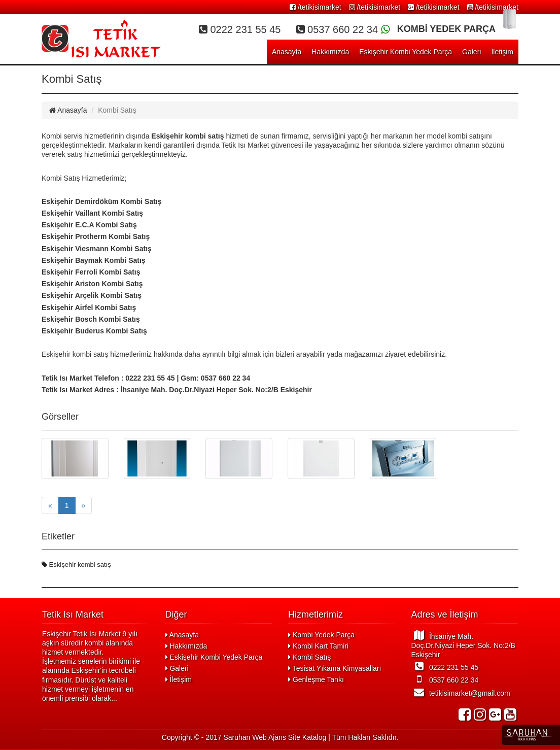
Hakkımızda (330, 52)
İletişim (502, 52)
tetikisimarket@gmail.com (461, 692)
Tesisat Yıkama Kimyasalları (335, 668)
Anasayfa (287, 52)
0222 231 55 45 (445, 666)
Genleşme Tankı (316, 679)
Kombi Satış (309, 657)
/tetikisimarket (315, 7)
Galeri (471, 52)
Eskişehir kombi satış (76, 565)
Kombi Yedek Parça (321, 635)
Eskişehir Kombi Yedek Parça (406, 52)
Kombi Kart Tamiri (318, 646)
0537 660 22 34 (445, 679)
